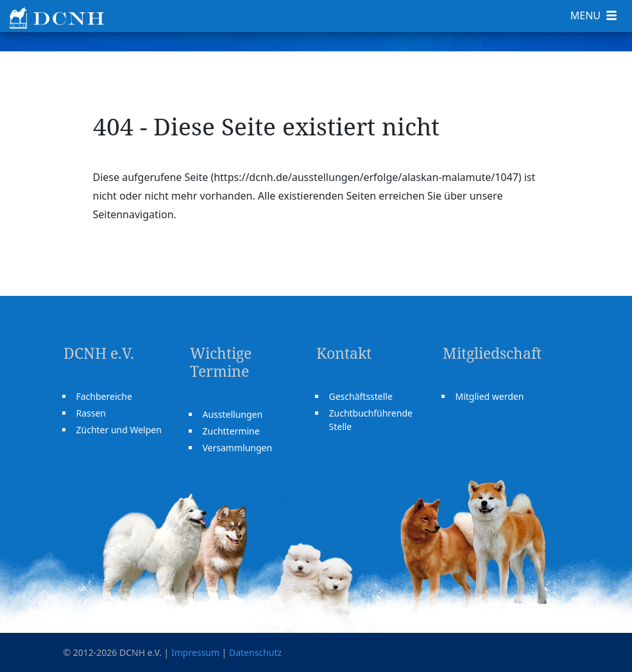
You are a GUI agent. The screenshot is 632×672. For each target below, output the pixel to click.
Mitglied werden (490, 396)
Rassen (91, 413)
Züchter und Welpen (119, 430)
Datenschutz (255, 652)
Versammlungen (238, 448)
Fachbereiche (104, 396)
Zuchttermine (231, 431)
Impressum (195, 652)
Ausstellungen (233, 414)
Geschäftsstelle (361, 396)
